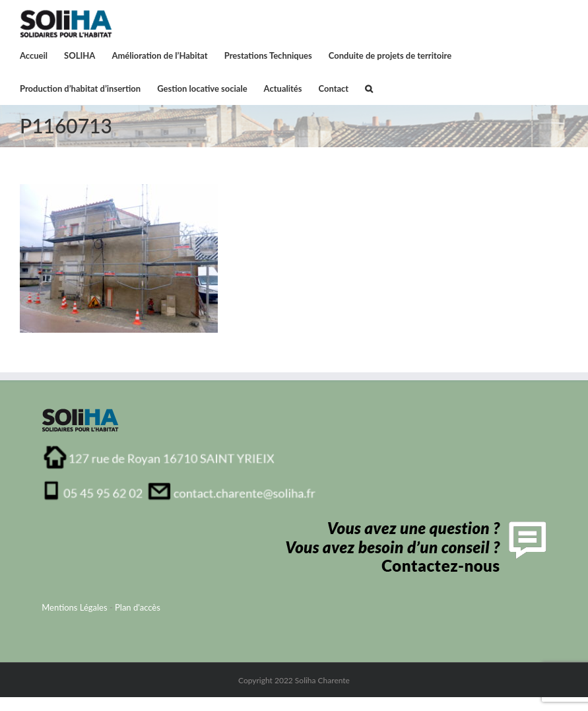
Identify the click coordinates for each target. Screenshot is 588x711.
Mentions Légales (74, 607)
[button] (369, 88)
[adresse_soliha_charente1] (180, 449)
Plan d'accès (138, 607)
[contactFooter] (413, 525)
